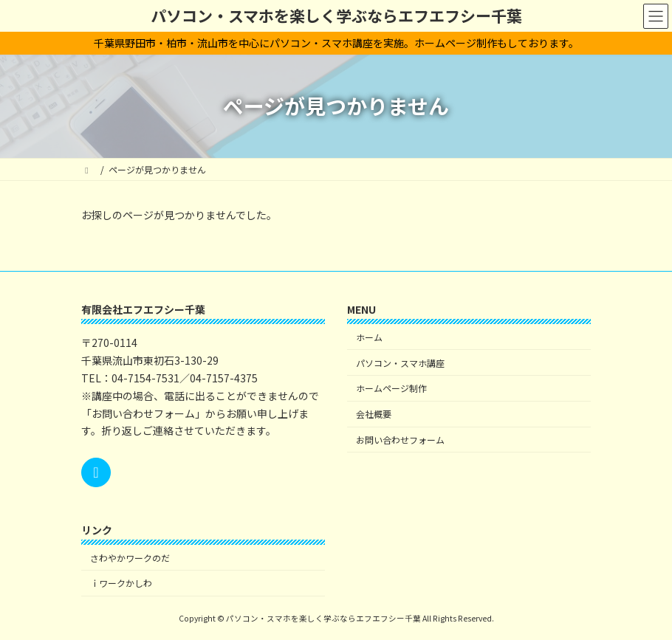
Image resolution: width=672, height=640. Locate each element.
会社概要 (374, 414)
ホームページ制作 (391, 388)
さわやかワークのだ (130, 557)
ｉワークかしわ (121, 583)
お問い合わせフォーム (400, 439)
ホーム (369, 336)
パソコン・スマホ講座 (400, 362)
